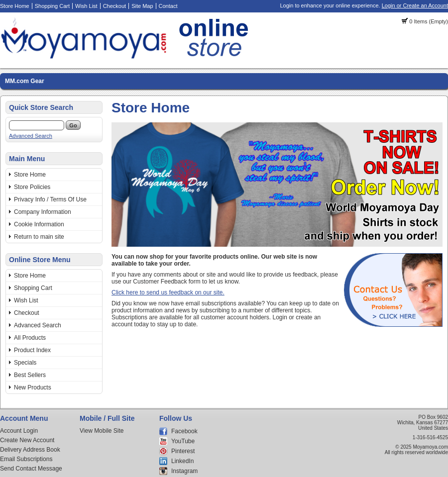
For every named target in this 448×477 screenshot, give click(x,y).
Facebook (184, 431)
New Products (33, 387)
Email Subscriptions (26, 459)
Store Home (15, 6)
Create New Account (27, 440)
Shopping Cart (52, 6)
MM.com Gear (25, 81)
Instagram (184, 471)
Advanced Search (31, 136)
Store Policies (32, 187)
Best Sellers (30, 375)
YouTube (183, 441)
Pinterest (183, 451)
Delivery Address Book (30, 450)
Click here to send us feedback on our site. (168, 292)
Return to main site (39, 237)
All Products (30, 338)
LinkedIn (182, 461)
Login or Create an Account (415, 5)
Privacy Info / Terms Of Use (50, 199)
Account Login (19, 431)
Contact (168, 6)
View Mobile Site (102, 431)
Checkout (114, 6)
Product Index (32, 350)
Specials (25, 363)
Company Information (43, 212)
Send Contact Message (31, 469)
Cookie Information (39, 224)
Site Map (142, 6)
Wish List (86, 6)
